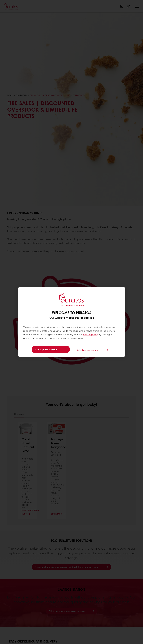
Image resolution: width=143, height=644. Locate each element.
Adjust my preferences (88, 349)
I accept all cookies (46, 349)
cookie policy (90, 335)
